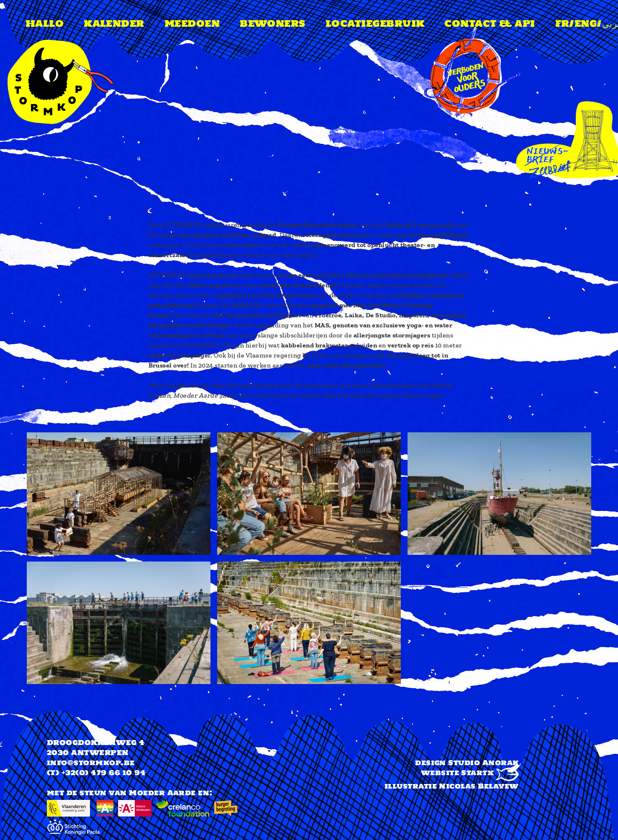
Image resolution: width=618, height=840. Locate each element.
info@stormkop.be (91, 763)
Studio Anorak (483, 763)
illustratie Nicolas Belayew (452, 786)
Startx (490, 773)
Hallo (45, 23)
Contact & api (490, 23)
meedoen (192, 23)
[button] (119, 437)
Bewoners (273, 23)
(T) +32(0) (68, 773)
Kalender (114, 23)
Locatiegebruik (375, 23)
